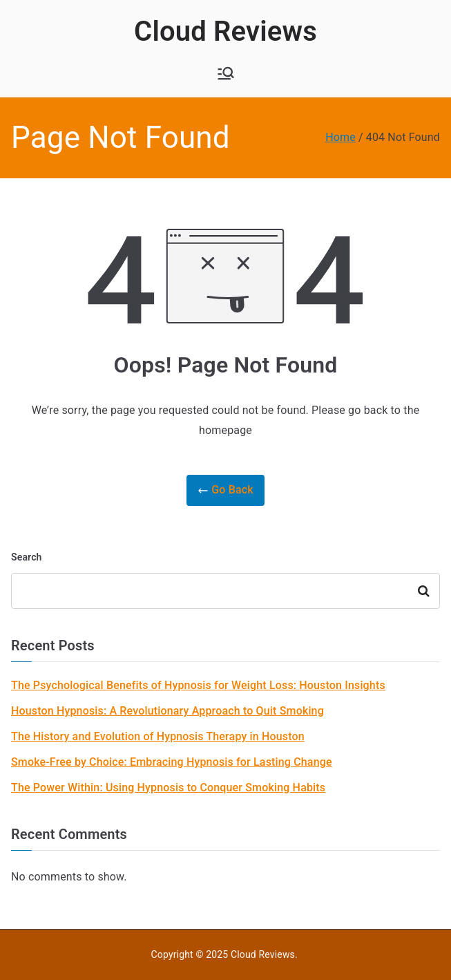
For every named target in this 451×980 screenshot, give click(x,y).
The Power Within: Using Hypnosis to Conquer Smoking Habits (168, 788)
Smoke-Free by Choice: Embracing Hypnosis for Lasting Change (172, 762)
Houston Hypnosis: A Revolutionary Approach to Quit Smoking (167, 711)
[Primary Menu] (226, 73)
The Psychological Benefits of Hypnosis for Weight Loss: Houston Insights (198, 685)
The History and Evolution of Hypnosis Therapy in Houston (158, 736)
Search (27, 557)
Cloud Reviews (225, 31)
